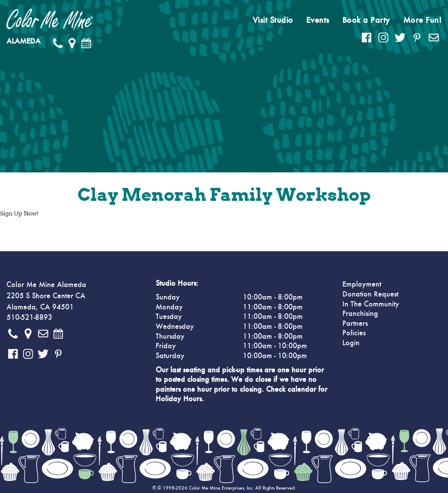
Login (351, 343)
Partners (355, 324)
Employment (362, 284)
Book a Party (366, 20)
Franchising (360, 314)
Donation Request (370, 294)
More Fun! (423, 20)
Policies (354, 333)
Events (318, 20)
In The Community (371, 304)
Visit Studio (273, 20)
